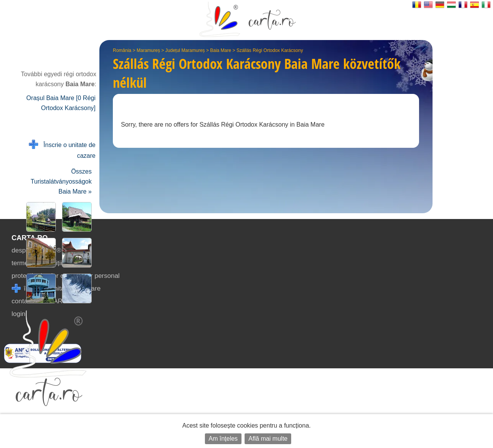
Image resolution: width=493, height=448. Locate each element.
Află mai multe (268, 439)
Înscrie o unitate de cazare (62, 150)
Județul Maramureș (185, 50)
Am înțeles (223, 439)
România (122, 50)
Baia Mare (221, 50)
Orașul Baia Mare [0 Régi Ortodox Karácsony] (61, 103)
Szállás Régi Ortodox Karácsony (270, 50)
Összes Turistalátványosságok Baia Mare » (61, 181)
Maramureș (148, 50)
